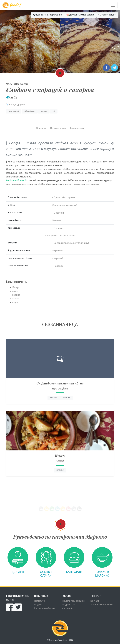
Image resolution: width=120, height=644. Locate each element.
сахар (15, 291)
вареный (58, 258)
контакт (95, 601)
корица (16, 295)
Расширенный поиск (45, 609)
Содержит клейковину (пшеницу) (71, 243)
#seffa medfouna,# (16, 181)
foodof (12, 5)
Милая (44, 111)
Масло (16, 299)
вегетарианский (67, 236)
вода (15, 303)
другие (21, 105)
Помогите (40, 601)
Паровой (59, 266)
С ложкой (59, 213)
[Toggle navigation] (113, 5)
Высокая (57, 221)
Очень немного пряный (65, 205)
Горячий (58, 228)
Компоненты (77, 128)
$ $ (54, 111)
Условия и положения (102, 605)
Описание (41, 128)
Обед (27, 111)
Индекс (38, 605)
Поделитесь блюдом (73, 601)
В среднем (58, 251)
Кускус (13, 105)
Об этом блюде (58, 128)
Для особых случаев (65, 198)
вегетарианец (52, 236)
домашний (14, 111)
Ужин (33, 111)
